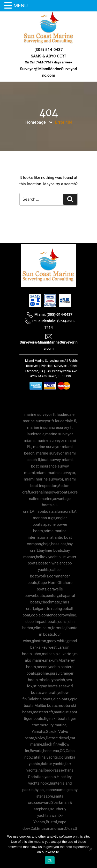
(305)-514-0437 (49, 50)
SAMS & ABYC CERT (48, 56)
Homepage (36, 122)
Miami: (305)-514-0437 (50, 314)
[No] (91, 849)
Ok (50, 860)
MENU (21, 5)
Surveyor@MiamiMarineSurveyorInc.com (49, 342)
